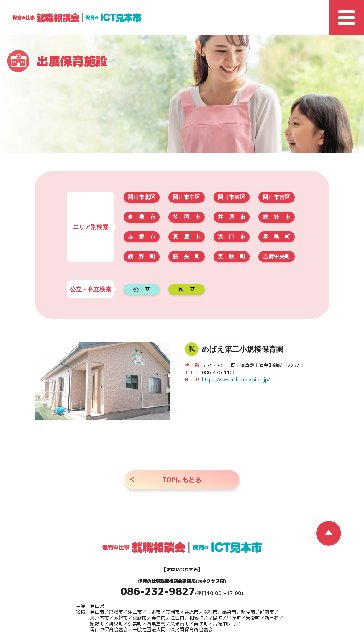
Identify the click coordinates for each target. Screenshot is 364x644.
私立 (187, 289)
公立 (142, 289)
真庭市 (187, 237)
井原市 (231, 217)
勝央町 (187, 256)
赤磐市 (142, 237)
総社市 (277, 217)
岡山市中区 (187, 197)
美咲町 (231, 256)
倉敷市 (142, 217)
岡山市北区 (142, 197)
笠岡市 (187, 217)
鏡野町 (142, 256)
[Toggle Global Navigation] (346, 18)
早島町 (277, 237)
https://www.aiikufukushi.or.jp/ (236, 380)
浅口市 (231, 237)
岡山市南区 (277, 197)
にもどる (182, 480)
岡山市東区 (231, 197)
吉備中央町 (277, 256)
